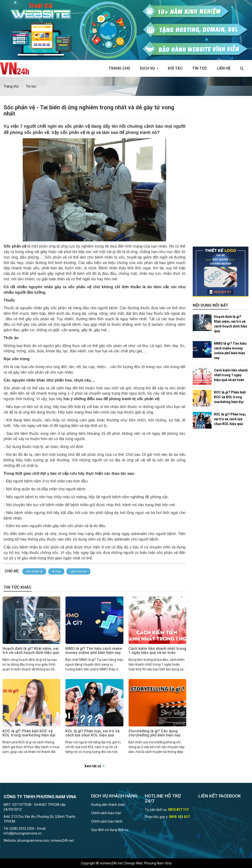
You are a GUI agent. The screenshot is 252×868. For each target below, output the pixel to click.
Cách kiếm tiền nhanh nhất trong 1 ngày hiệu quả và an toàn (157, 651)
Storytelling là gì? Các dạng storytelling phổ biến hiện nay (154, 733)
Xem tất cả (93, 766)
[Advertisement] (221, 175)
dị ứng (56, 571)
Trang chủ (119, 68)
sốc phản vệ (34, 571)
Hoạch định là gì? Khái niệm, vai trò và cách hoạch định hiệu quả (31, 651)
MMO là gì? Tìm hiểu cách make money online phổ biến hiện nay (94, 651)
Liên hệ (224, 68)
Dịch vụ (149, 68)
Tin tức (200, 68)
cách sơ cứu (78, 571)
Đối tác (175, 68)
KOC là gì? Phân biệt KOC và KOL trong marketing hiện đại (29, 733)
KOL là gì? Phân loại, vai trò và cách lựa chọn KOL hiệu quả (92, 733)
